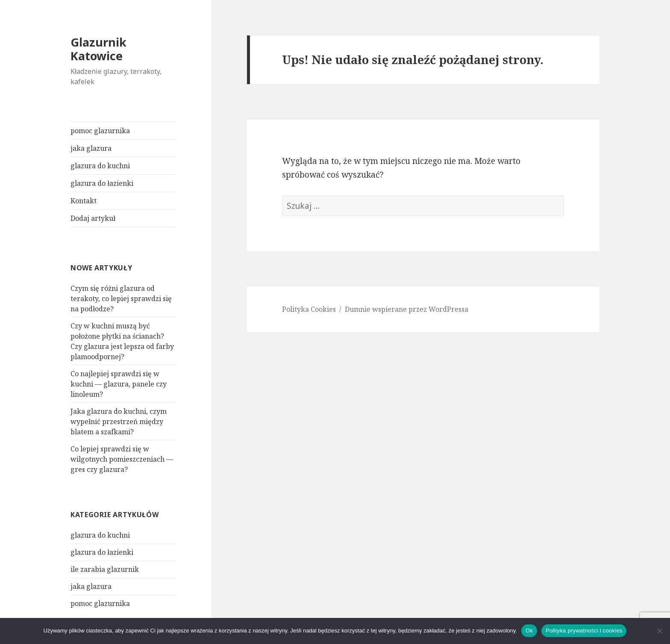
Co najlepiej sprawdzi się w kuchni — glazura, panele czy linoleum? (119, 384)
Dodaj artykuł (93, 218)
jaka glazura (91, 148)
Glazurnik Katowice (98, 49)
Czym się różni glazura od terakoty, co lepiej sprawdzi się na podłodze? (121, 299)
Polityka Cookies (309, 309)
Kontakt (84, 201)
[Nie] (659, 631)
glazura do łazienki (102, 183)
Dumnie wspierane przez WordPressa (407, 309)
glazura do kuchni (100, 166)
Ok (529, 631)
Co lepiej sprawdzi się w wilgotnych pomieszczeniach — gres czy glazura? (122, 459)
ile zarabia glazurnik (105, 569)
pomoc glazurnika (100, 131)
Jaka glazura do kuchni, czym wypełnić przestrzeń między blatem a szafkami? (119, 422)
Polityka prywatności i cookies (584, 631)
